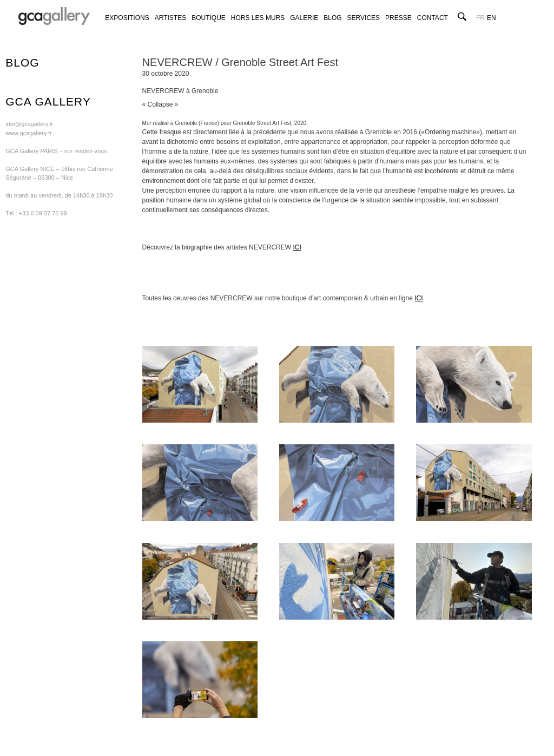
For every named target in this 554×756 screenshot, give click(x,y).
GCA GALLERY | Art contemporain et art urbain (54, 16)
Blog (332, 18)
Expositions (127, 18)
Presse (398, 18)
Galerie (304, 18)
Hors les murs (258, 18)
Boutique (209, 18)
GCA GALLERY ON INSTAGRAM (499, 29)
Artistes (170, 18)
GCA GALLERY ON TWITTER (488, 29)
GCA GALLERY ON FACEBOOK (477, 29)
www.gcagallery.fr (28, 133)
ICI (297, 247)
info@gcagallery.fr (29, 124)
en (492, 18)
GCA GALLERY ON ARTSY (510, 29)
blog (22, 63)
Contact (433, 18)
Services (364, 18)
